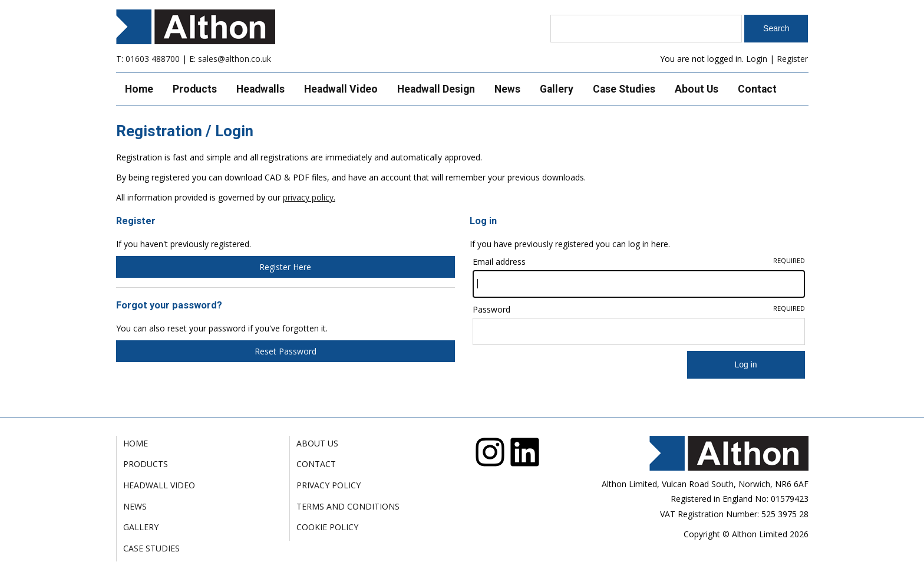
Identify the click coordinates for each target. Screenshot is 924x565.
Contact (757, 89)
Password (638, 309)
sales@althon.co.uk (235, 59)
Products (195, 89)
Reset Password (286, 351)
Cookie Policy (327, 527)
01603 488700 (153, 59)
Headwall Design (436, 89)
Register (792, 59)
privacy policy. (309, 197)
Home (139, 89)
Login (757, 59)
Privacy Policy (329, 485)
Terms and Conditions (348, 506)
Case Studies (624, 89)
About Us (697, 89)
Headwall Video (341, 89)
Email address (638, 262)
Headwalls (260, 89)
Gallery (557, 89)
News (507, 89)
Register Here (285, 267)
